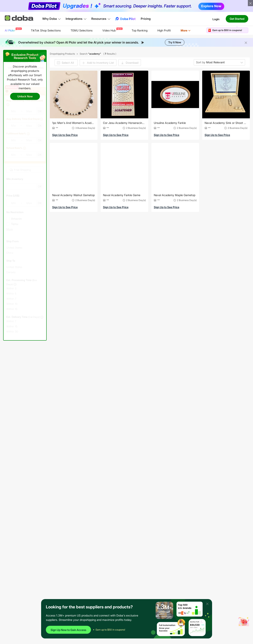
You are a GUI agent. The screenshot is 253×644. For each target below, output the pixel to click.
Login (216, 19)
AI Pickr (13, 30)
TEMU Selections (82, 30)
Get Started (237, 19)
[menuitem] (13, 30)
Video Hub (112, 30)
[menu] (103, 30)
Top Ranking (140, 30)
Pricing (146, 19)
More (186, 30)
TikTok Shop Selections (46, 30)
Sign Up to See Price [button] (65, 135)
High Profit (164, 30)
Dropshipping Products (62, 54)
